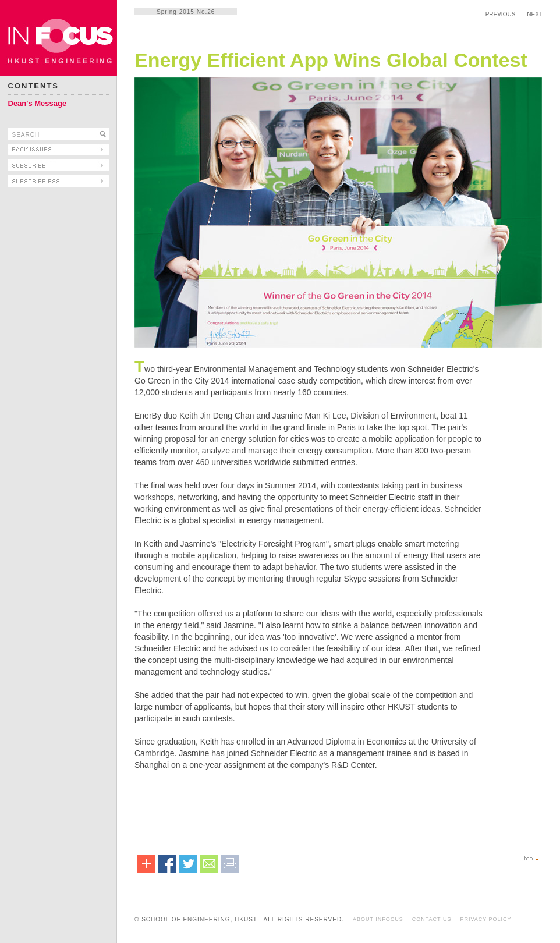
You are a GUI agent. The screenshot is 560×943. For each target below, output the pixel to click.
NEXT (535, 14)
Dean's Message (38, 103)
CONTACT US (432, 919)
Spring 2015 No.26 (186, 12)
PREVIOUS (501, 14)
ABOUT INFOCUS (378, 919)
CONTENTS (34, 86)
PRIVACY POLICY (485, 919)
